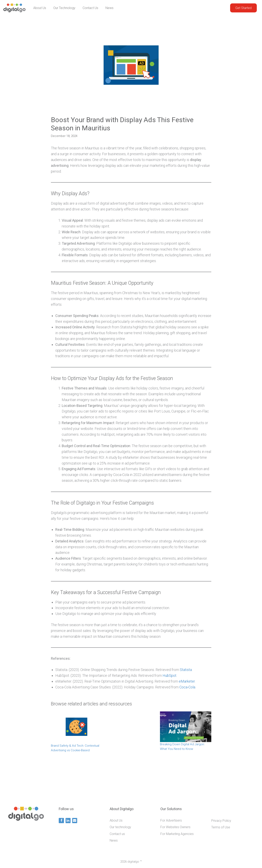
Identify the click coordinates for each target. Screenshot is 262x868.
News (109, 8)
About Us (40, 8)
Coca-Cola (187, 687)
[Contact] (75, 821)
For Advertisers (171, 820)
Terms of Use (221, 827)
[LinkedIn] (68, 821)
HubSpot (169, 675)
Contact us (90, 8)
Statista (186, 670)
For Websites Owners (175, 827)
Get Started (243, 8)
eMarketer (187, 681)
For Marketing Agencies (177, 834)
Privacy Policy (221, 821)
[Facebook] (61, 821)
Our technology (64, 8)
